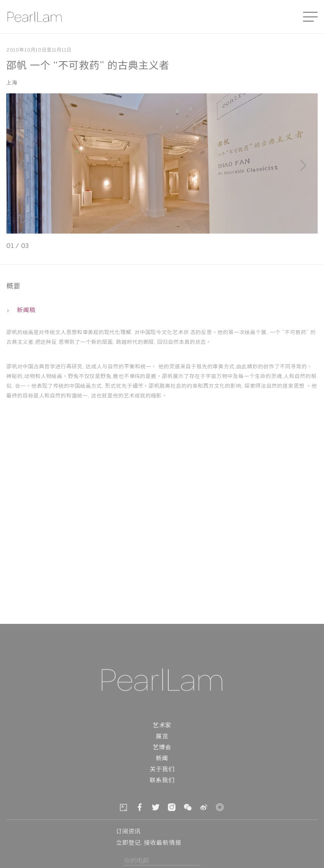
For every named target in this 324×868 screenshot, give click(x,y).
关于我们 (162, 770)
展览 (162, 737)
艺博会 (162, 748)
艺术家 (162, 726)
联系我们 (162, 781)
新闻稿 (21, 311)
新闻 (162, 759)
